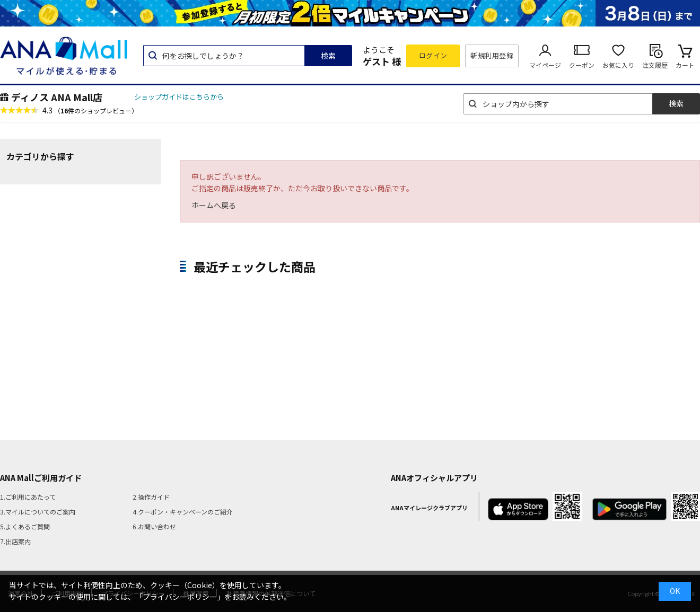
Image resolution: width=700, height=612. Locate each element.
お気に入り (618, 65)
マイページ (545, 65)
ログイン (433, 55)
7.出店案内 (15, 541)
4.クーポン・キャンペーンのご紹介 (183, 512)
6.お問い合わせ (154, 526)
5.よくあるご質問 (25, 526)
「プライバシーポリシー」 (180, 597)
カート (685, 65)
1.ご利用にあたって (28, 497)
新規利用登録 (492, 55)
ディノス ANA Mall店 (57, 97)
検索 (328, 56)
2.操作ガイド (151, 497)
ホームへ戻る (214, 205)
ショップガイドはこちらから (179, 97)
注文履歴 (655, 65)
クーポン (582, 65)
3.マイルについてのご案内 (38, 512)
